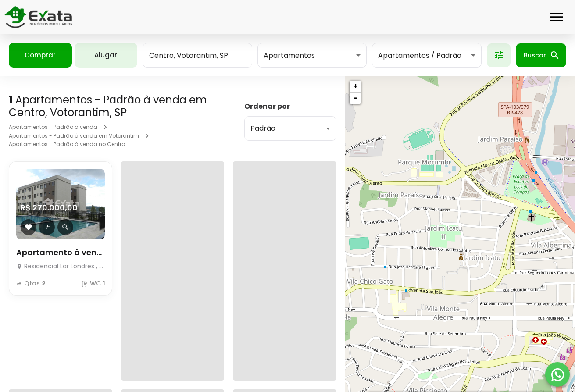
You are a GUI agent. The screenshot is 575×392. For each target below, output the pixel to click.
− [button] (355, 98)
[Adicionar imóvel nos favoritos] (29, 227)
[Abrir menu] (557, 17)
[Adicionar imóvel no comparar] (47, 227)
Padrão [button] (263, 128)
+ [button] (355, 86)
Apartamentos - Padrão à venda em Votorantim (74, 136)
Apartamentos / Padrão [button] (420, 55)
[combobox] (197, 55)
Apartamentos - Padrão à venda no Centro (67, 144)
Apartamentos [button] (289, 55)
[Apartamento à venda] (61, 264)
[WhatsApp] (557, 374)
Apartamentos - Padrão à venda (53, 127)
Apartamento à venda (61, 252)
